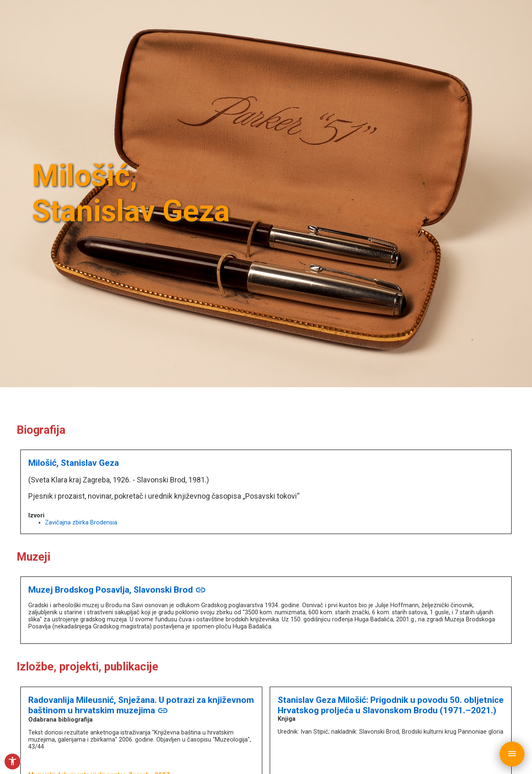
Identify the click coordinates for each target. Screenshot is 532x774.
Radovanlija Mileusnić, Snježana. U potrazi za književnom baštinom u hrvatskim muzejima (141, 705)
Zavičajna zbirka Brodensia (81, 523)
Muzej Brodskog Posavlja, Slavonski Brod (117, 590)
